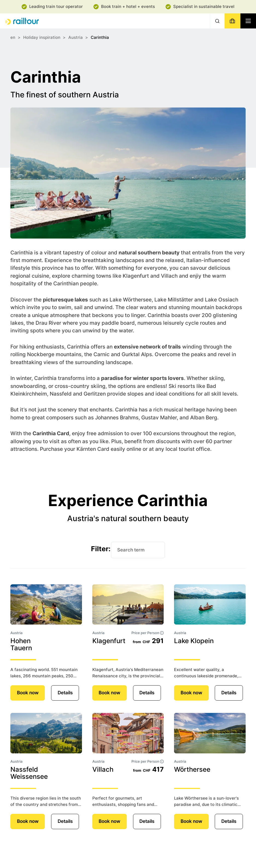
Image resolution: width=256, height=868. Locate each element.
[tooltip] (162, 633)
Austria (76, 37)
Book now (28, 693)
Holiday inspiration (42, 37)
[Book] (233, 21)
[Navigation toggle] (248, 21)
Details (65, 693)
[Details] (46, 604)
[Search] (217, 21)
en (13, 37)
